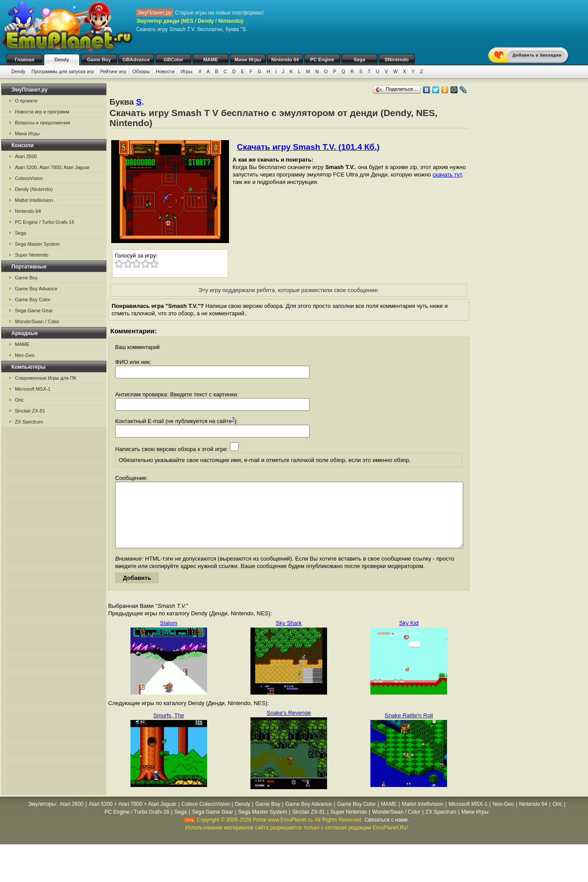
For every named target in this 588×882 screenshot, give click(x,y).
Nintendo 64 (285, 60)
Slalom (169, 636)
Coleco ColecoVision (206, 817)
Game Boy (99, 60)
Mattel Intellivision (34, 200)
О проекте (26, 101)
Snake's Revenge (289, 726)
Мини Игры (248, 60)
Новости (165, 71)
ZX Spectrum (29, 422)
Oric (19, 400)
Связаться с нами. (387, 833)
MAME (211, 60)
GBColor (173, 60)
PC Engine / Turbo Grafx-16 (45, 222)
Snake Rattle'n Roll (409, 729)
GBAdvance (136, 60)
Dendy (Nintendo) (34, 189)
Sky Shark (289, 636)
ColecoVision (29, 178)
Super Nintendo (32, 255)
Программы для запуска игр (63, 71)
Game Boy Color (33, 300)
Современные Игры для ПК (46, 378)
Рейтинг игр (113, 71)
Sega (359, 60)
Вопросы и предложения (42, 123)
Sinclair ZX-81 (30, 411)
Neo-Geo (25, 355)
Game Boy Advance (36, 289)
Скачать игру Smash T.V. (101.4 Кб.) (308, 147)
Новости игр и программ (42, 112)
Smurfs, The (169, 729)
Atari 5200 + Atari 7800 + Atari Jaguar (133, 817)
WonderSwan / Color (37, 321)
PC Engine (322, 60)
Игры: (187, 71)
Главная (25, 60)
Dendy (62, 60)
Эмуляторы (42, 817)
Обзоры (141, 71)
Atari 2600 (26, 156)
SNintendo (397, 60)
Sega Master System (37, 244)
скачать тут (447, 175)
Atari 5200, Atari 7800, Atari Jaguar (52, 167)
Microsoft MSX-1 (33, 389)
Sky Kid (409, 636)
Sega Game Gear (34, 310)
